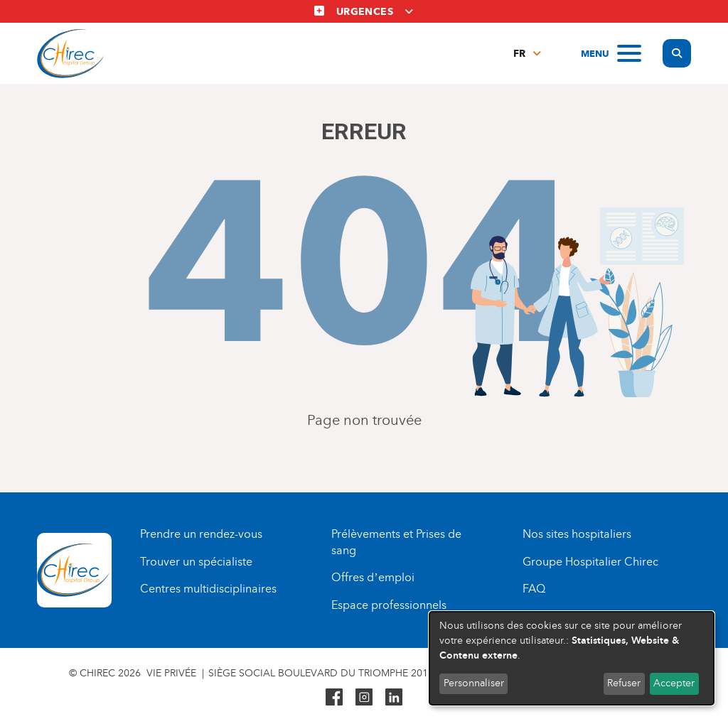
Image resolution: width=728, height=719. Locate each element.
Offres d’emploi (373, 577)
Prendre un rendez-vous (201, 534)
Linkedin (394, 697)
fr (519, 54)
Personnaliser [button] (474, 683)
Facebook (334, 697)
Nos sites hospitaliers (577, 534)
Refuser (624, 683)
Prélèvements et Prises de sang (396, 542)
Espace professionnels (389, 605)
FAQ (534, 589)
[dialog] (572, 658)
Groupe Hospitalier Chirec (590, 562)
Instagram (364, 697)
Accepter (674, 683)
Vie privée (171, 673)
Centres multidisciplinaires (208, 589)
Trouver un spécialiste (196, 562)
